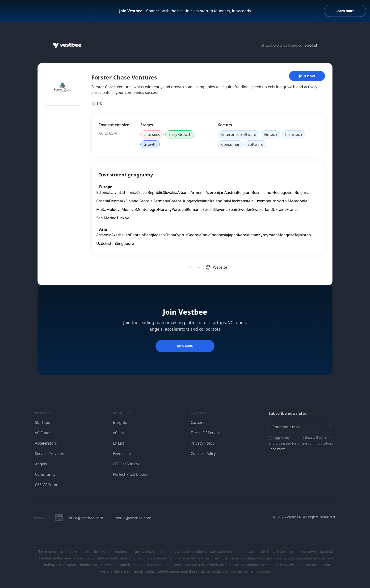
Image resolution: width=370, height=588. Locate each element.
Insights (120, 422)
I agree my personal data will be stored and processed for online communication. (301, 443)
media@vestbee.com (133, 518)
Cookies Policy (203, 454)
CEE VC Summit (48, 485)
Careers (198, 422)
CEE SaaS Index (126, 464)
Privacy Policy (203, 443)
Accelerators (46, 443)
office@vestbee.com (85, 518)
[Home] (67, 45)
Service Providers (50, 454)
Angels (41, 464)
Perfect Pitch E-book (131, 474)
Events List (122, 454)
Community (45, 474)
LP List (118, 443)
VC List (119, 433)
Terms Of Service (206, 433)
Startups (42, 422)
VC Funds (43, 433)
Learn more (345, 11)
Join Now (185, 346)
